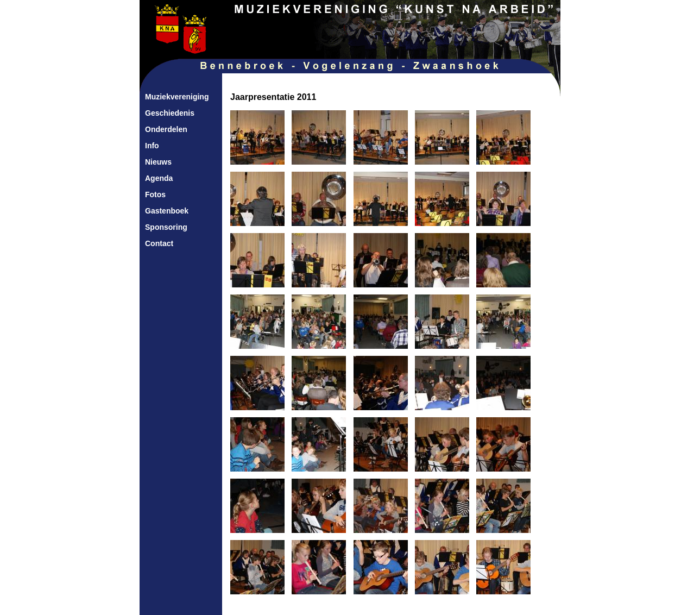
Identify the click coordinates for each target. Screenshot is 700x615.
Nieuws (158, 162)
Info (152, 146)
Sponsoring (166, 227)
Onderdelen (166, 129)
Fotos (155, 194)
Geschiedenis (170, 113)
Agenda (159, 178)
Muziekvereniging (177, 97)
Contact (159, 243)
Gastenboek (167, 211)
